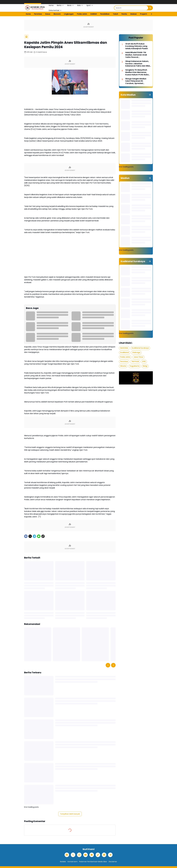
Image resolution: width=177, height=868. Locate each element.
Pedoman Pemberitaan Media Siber (93, 862)
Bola (80, 5)
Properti (144, 14)
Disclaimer (113, 862)
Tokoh (115, 14)
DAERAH (94, 14)
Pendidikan (105, 14)
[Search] (131, 8)
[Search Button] (150, 8)
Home (51, 5)
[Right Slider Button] (151, 14)
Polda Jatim (82, 14)
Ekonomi (57, 14)
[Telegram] (34, 536)
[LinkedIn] (104, 855)
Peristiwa (38, 14)
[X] (30, 536)
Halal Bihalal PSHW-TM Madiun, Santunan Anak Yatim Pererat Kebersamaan (136, 55)
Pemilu (124, 14)
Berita (60, 5)
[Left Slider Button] (108, 665)
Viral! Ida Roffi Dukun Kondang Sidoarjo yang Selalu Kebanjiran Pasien (137, 46)
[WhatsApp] (39, 536)
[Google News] (92, 855)
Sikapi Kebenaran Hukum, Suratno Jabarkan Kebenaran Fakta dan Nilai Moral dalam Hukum (137, 64)
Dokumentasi (55, 10)
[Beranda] (26, 37)
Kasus (48, 14)
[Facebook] (26, 536)
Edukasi (134, 14)
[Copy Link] (43, 536)
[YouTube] (85, 855)
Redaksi (63, 862)
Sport (90, 5)
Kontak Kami (73, 862)
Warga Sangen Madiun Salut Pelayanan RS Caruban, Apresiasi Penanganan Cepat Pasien (138, 81)
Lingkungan (69, 14)
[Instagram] (79, 855)
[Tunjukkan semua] (150, 95)
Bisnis (71, 5)
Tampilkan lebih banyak (70, 814)
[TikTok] (98, 855)
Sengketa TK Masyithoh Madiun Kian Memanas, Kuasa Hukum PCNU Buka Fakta (137, 72)
